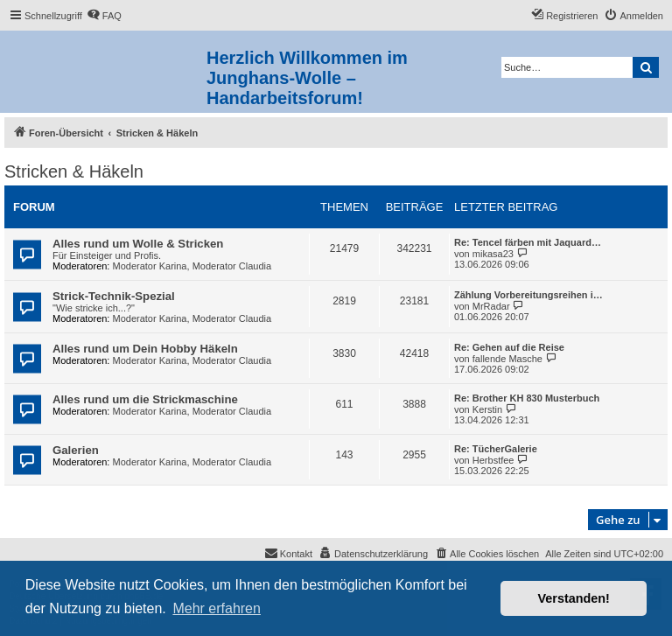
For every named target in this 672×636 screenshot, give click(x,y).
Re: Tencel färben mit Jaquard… (528, 242)
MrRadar (491, 306)
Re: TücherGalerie (496, 449)
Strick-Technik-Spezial (114, 296)
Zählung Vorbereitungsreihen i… (528, 295)
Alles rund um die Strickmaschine (145, 399)
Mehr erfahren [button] (217, 608)
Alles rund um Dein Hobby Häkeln (145, 349)
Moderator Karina (150, 266)
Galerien (76, 450)
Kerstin (487, 409)
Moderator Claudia (232, 266)
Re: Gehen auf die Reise (509, 347)
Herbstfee (493, 460)
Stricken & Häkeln (74, 171)
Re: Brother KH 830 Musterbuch (527, 398)
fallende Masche (507, 359)
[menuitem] (104, 16)
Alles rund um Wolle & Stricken (138, 244)
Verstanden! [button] (574, 598)
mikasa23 (493, 254)
